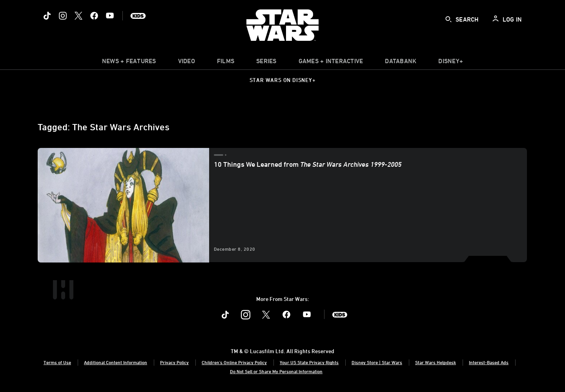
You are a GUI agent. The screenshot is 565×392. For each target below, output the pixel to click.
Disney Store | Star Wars (377, 362)
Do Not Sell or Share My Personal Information (276, 371)
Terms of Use (57, 362)
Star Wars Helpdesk (436, 362)
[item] (129, 63)
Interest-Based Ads (489, 362)
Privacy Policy (174, 362)
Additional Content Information (116, 362)
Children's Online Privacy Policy (234, 362)
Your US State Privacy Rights (309, 362)
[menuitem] (187, 63)
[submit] (448, 19)
